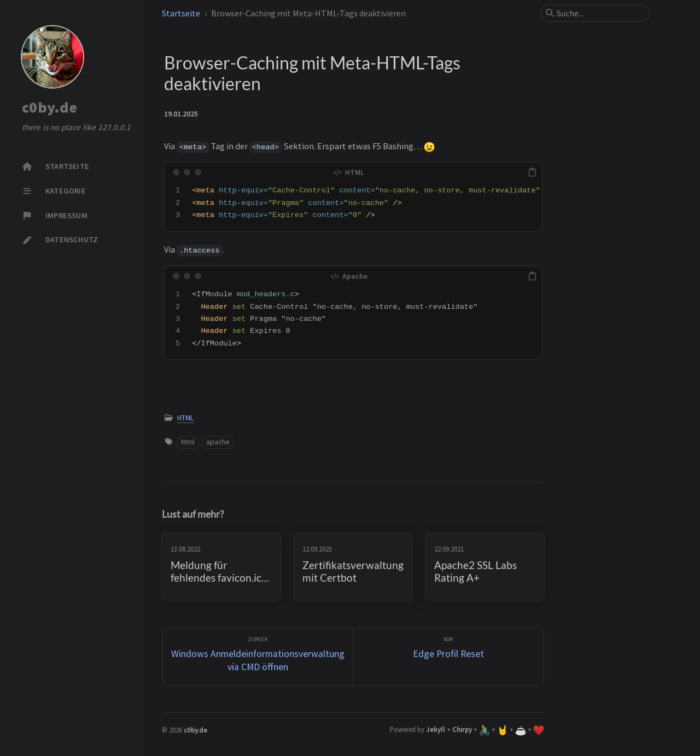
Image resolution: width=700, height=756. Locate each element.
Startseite (181, 13)
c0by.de (49, 108)
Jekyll (436, 729)
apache (218, 442)
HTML (185, 418)
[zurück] (258, 657)
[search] (599, 13)
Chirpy (462, 729)
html (188, 442)
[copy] (532, 172)
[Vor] (448, 657)
